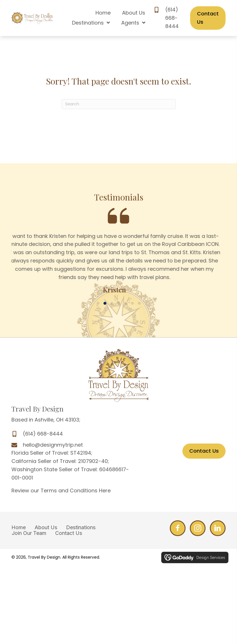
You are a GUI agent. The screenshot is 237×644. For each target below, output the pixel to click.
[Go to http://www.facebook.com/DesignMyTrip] (178, 528)
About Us (46, 527)
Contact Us (69, 533)
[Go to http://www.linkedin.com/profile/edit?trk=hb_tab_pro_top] (218, 528)
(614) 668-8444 (172, 18)
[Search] (119, 104)
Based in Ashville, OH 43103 (45, 420)
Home (19, 527)
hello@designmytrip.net (53, 445)
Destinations (81, 527)
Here (105, 490)
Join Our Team (29, 533)
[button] (98, 303)
